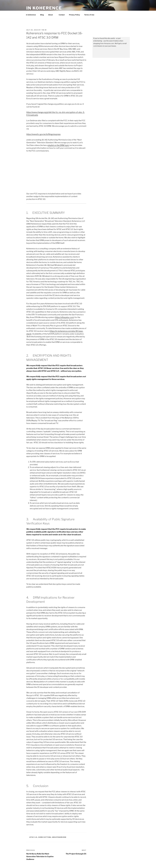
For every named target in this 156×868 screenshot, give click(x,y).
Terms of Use (89, 15)
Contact (62, 15)
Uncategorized (59, 837)
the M (44, 30)
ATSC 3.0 (33, 837)
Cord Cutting (45, 837)
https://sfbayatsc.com (64, 317)
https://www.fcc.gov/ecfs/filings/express (43, 134)
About (51, 15)
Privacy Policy (74, 15)
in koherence (44, 8)
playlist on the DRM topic (58, 145)
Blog (42, 15)
